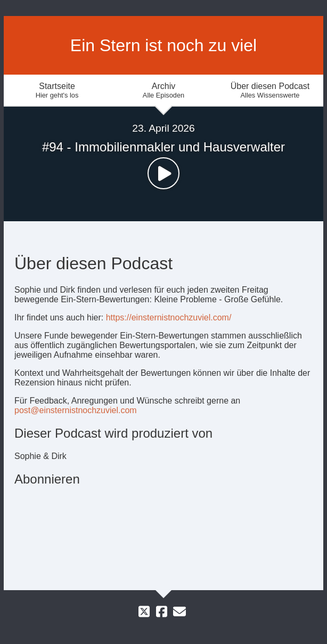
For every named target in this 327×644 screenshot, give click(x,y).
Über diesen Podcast (270, 90)
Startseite (57, 90)
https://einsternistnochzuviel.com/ (169, 317)
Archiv (163, 90)
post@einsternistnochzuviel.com (76, 410)
